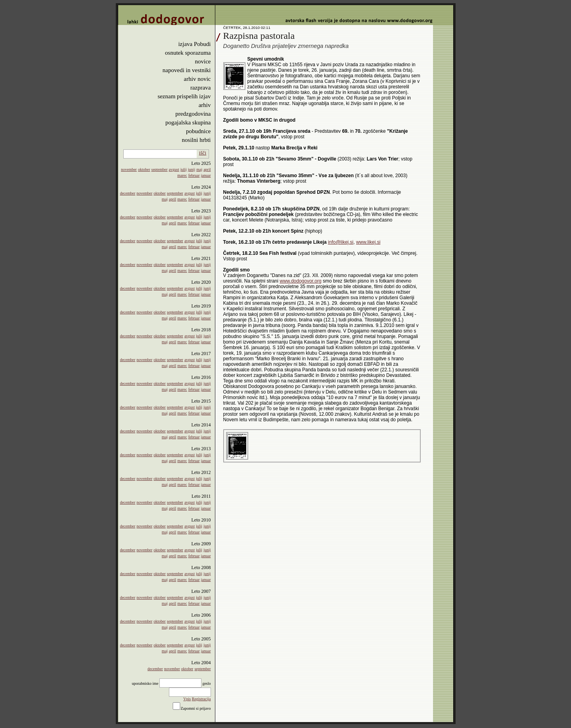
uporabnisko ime (145, 683)
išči (203, 153)
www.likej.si (368, 242)
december (127, 193)
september (160, 169)
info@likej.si (341, 242)
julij (184, 169)
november (129, 169)
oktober (144, 169)
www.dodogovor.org (300, 281)
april (207, 169)
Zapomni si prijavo (195, 708)
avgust (174, 169)
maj (199, 169)
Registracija (201, 699)
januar (206, 175)
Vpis (187, 699)
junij (192, 169)
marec (182, 175)
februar (194, 175)
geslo (206, 683)
